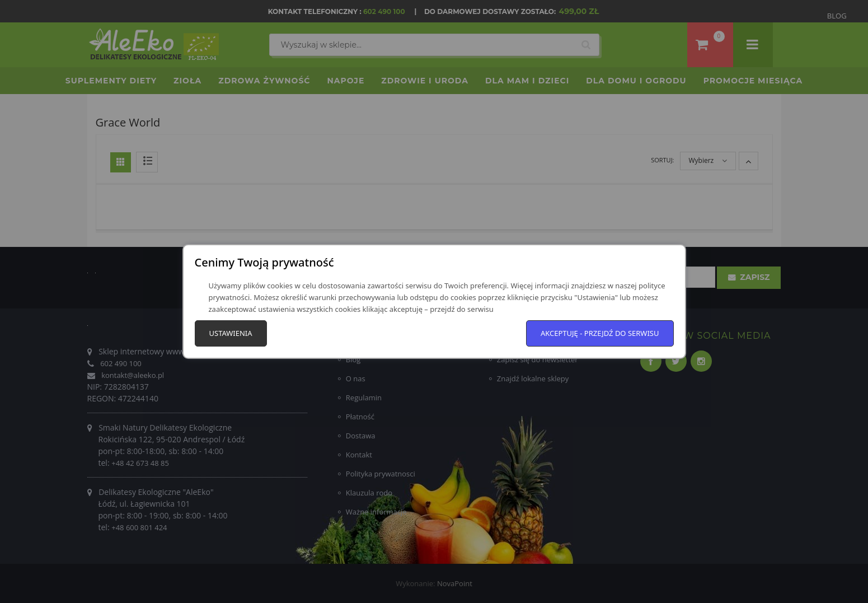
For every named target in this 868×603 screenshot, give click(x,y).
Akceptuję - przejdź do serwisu (600, 333)
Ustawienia (231, 333)
